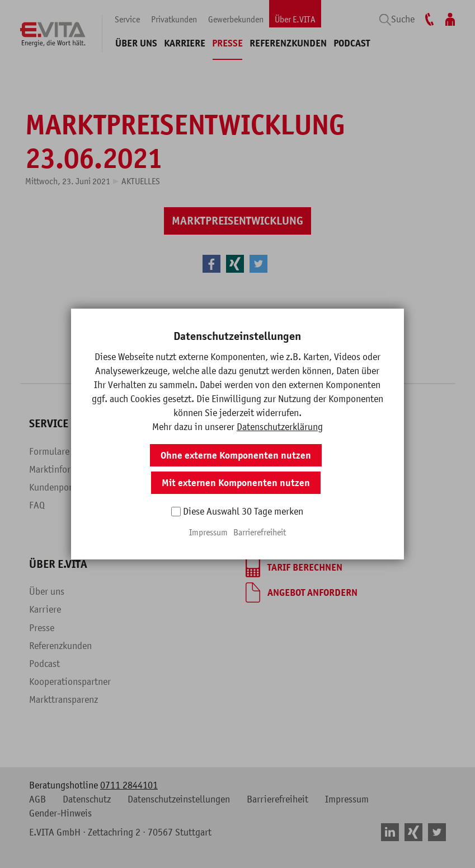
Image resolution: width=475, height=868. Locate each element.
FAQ (37, 505)
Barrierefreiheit (278, 799)
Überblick (156, 451)
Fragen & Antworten (177, 487)
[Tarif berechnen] (294, 567)
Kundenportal (56, 487)
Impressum (347, 799)
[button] (211, 264)
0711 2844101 (129, 785)
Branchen (264, 487)
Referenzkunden (288, 43)
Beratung (264, 505)
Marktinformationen (69, 469)
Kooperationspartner (70, 682)
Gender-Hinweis (60, 813)
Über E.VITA (295, 19)
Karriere (185, 43)
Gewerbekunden (236, 19)
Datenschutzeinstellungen (179, 799)
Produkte (155, 469)
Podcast (352, 43)
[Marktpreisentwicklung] (237, 221)
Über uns (136, 43)
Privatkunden (174, 19)
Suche (403, 19)
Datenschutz (87, 799)
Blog (146, 505)
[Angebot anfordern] (302, 592)
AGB (37, 799)
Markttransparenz (64, 699)
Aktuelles (141, 181)
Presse (227, 43)
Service (127, 19)
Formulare (49, 451)
